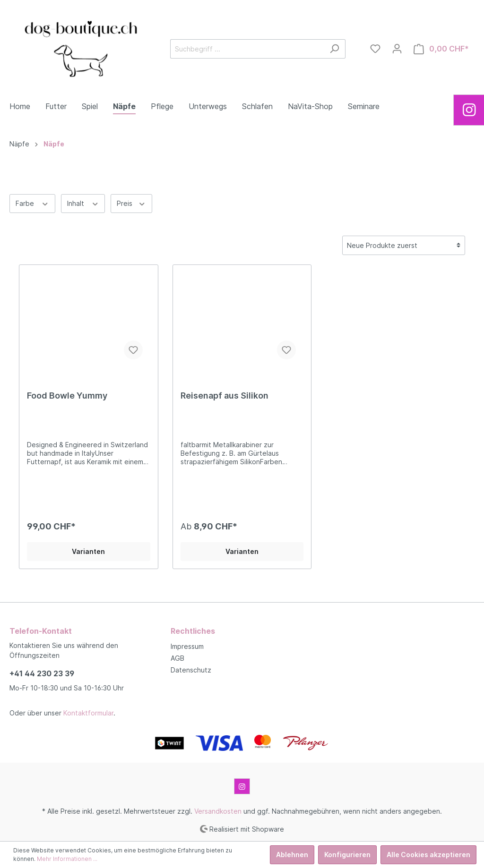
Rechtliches (193, 631)
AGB (177, 658)
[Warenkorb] (441, 49)
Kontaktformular (88, 713)
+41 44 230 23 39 (42, 673)
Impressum (187, 646)
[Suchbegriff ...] (247, 49)
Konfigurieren (347, 855)
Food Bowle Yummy (67, 396)
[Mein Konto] (397, 49)
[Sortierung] (404, 245)
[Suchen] (334, 49)
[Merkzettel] (375, 49)
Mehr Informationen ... (67, 859)
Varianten (88, 551)
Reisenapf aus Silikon (225, 396)
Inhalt (83, 203)
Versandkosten (218, 811)
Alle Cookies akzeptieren (428, 855)
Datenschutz (191, 670)
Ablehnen (292, 855)
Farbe (32, 203)
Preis (131, 203)
